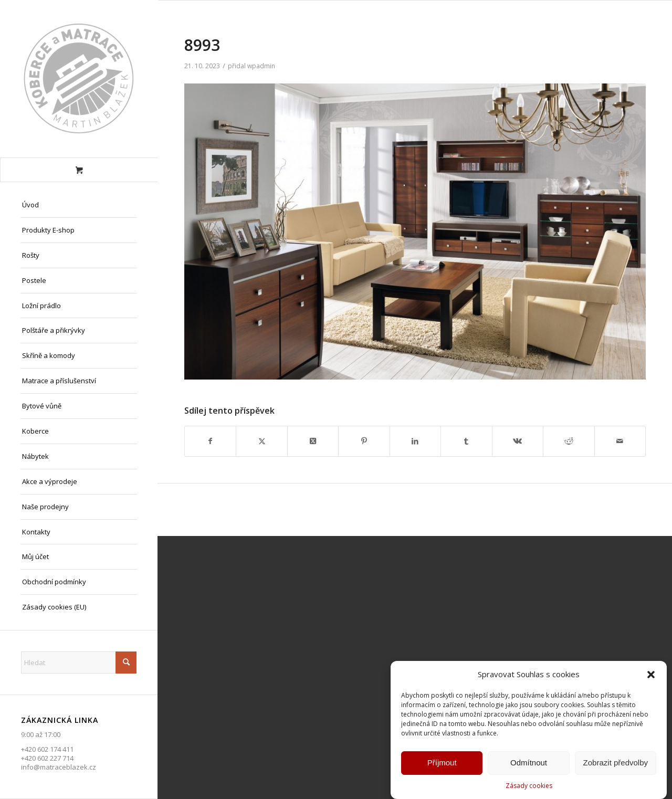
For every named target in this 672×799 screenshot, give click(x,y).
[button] (651, 676)
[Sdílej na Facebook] (210, 441)
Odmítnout (529, 764)
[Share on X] (313, 441)
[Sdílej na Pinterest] (364, 441)
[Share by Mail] (620, 441)
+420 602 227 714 (47, 758)
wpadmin (261, 66)
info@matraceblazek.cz (59, 767)
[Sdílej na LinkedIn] (415, 441)
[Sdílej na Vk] (518, 441)
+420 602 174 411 (47, 749)
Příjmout (442, 764)
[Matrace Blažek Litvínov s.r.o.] (79, 79)
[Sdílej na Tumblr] (466, 441)
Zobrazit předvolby (616, 764)
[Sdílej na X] (261, 441)
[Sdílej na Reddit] (569, 441)
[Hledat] (79, 663)
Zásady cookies (529, 786)
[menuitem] (79, 205)
